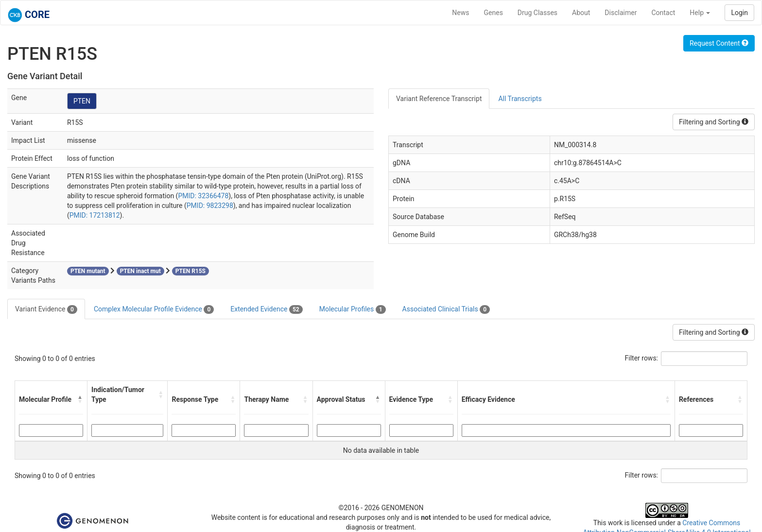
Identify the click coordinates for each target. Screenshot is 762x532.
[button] (80, 399)
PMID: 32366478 (203, 196)
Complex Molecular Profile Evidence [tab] (154, 309)
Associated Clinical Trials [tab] (446, 309)
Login (739, 13)
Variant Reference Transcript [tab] (439, 99)
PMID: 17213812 (95, 215)
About (581, 13)
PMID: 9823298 (210, 206)
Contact (663, 13)
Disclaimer (621, 13)
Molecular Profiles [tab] (353, 309)
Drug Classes (537, 13)
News (460, 13)
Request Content (719, 43)
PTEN (82, 101)
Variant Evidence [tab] (46, 309)
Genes (494, 13)
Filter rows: (642, 358)
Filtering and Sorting (714, 122)
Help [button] (700, 13)
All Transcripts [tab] (520, 99)
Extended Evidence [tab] (266, 309)
